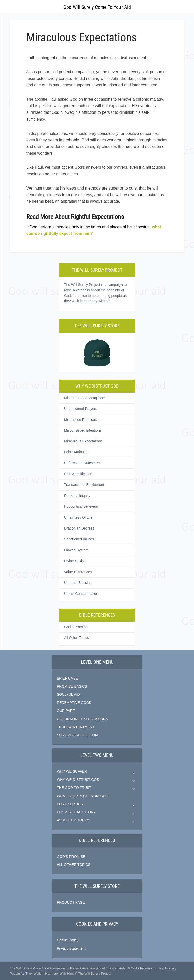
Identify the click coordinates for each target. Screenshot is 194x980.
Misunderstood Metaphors (85, 398)
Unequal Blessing (78, 583)
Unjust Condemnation (81, 594)
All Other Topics (77, 638)
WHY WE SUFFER (72, 771)
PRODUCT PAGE (71, 902)
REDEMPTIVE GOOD (74, 703)
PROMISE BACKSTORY (76, 812)
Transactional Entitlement (84, 485)
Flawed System (76, 550)
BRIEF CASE (67, 678)
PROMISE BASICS (72, 686)
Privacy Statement (71, 948)
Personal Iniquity (77, 496)
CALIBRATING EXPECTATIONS (82, 719)
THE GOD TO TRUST (74, 788)
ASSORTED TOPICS (74, 820)
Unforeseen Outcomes (82, 463)
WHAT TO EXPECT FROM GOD (82, 796)
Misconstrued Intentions (83, 430)
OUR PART (66, 711)
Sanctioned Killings (79, 539)
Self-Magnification (78, 474)
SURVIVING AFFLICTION (77, 735)
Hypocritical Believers (81, 506)
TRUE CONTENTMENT (76, 727)
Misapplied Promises (80, 420)
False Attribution (77, 452)
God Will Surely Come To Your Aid (97, 7)
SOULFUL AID (68, 694)
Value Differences (78, 572)
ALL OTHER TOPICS (74, 865)
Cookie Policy (68, 940)
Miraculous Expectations (83, 441)
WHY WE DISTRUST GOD (78, 780)
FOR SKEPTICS (70, 804)
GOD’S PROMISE (71, 857)
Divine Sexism (75, 561)
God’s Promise (76, 627)
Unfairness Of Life (78, 517)
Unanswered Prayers (81, 409)
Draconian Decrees (79, 528)
